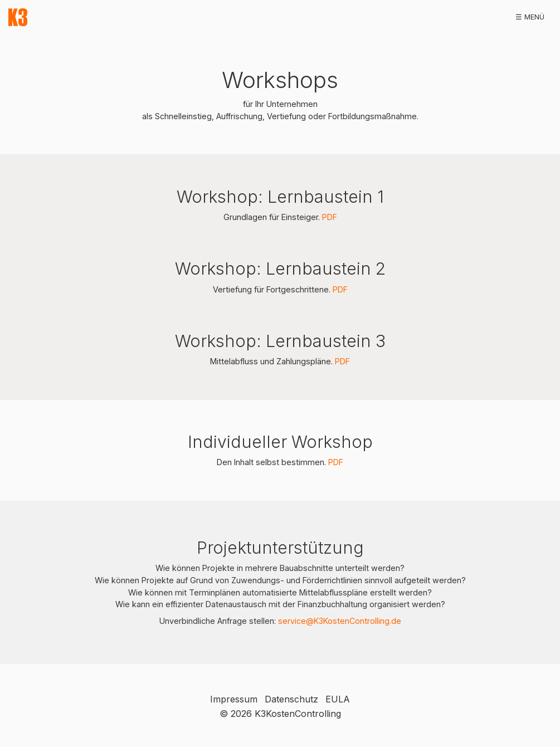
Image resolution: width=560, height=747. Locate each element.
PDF (330, 217)
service (292, 621)
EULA (338, 699)
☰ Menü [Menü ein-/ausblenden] (530, 17)
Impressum (234, 699)
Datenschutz (291, 699)
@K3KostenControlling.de (354, 621)
